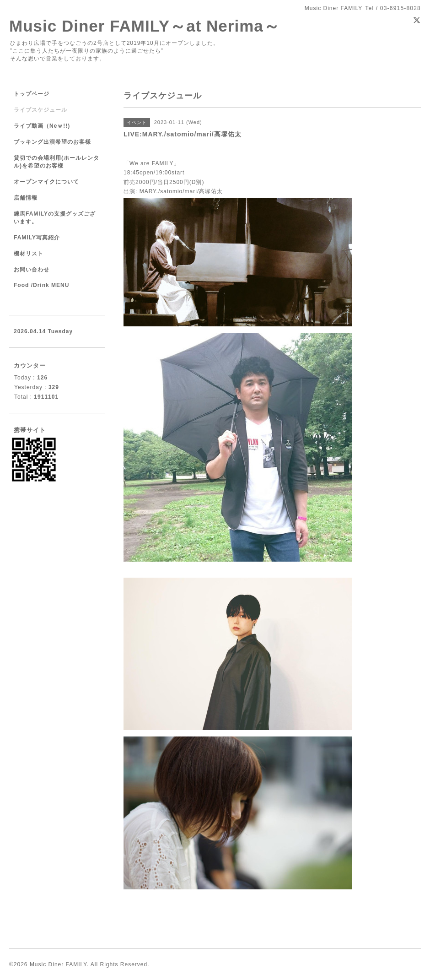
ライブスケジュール (40, 110)
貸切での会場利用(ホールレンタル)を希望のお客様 (56, 162)
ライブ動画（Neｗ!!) (42, 126)
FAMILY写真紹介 (37, 238)
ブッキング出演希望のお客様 (52, 142)
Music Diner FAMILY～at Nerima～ (145, 26)
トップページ (32, 94)
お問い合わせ (32, 270)
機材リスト (29, 254)
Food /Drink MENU (41, 285)
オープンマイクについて (46, 182)
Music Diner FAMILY (58, 964)
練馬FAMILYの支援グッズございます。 (55, 218)
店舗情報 (26, 198)
